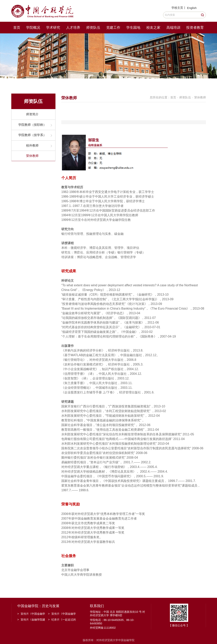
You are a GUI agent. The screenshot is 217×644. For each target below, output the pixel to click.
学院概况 (33, 28)
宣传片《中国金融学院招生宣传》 (62, 614)
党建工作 (113, 28)
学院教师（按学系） (32, 135)
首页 (17, 28)
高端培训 (173, 28)
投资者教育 (195, 28)
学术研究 (53, 28)
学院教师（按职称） (32, 125)
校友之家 (153, 28)
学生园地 (133, 28)
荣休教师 (32, 156)
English (192, 8)
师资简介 (32, 114)
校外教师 (32, 145)
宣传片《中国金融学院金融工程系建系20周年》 (31, 614)
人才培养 (73, 28)
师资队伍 (93, 28)
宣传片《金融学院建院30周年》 (31, 620)
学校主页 (177, 8)
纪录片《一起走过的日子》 (62, 620)
